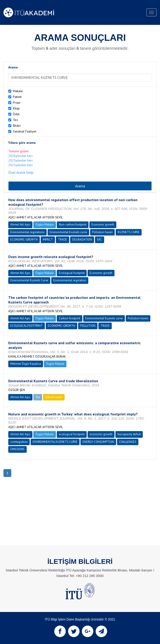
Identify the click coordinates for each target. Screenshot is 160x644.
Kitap (16, 108)
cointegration (19, 442)
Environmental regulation (70, 280)
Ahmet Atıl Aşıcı (20, 225)
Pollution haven (102, 232)
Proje (17, 103)
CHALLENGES (128, 442)
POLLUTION (88, 326)
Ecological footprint (72, 273)
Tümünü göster (19, 151)
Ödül (16, 114)
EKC (100, 240)
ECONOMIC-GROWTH (24, 240)
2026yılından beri (20, 156)
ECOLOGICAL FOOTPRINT (27, 326)
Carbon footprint (70, 318)
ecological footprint (72, 434)
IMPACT (48, 240)
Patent (17, 97)
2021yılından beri (20, 165)
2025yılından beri (20, 160)
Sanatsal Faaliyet (24, 131)
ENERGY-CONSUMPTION (98, 442)
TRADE (63, 240)
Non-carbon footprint (73, 225)
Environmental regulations (27, 232)
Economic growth (103, 225)
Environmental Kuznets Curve (29, 280)
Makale (18, 91)
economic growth (101, 434)
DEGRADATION (82, 240)
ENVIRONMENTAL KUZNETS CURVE (55, 442)
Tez (15, 120)
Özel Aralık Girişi (21, 172)
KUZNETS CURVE (129, 232)
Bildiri (17, 126)
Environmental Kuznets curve (68, 232)
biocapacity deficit (129, 434)
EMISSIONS (17, 449)
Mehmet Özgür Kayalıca (26, 364)
